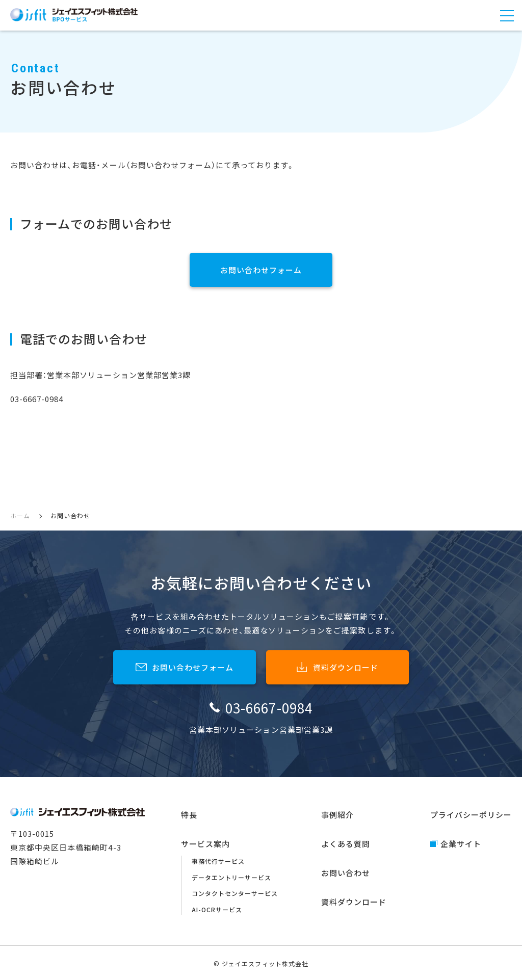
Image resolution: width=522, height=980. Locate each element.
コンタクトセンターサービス (235, 893)
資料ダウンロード (354, 902)
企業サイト (461, 844)
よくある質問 (346, 844)
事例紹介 (337, 815)
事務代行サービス (218, 861)
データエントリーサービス (231, 877)
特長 (189, 815)
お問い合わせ (346, 873)
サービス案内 (205, 844)
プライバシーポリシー (471, 815)
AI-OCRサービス (217, 909)
